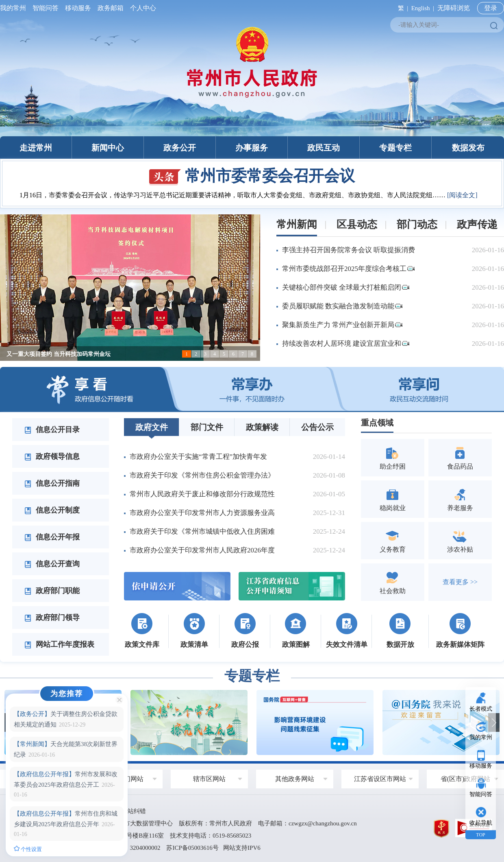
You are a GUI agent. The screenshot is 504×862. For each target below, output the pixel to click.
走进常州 (36, 148)
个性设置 (28, 849)
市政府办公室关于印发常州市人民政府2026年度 (202, 550)
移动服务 (78, 8)
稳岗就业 (393, 499)
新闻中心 (108, 148)
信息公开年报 (52, 537)
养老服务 (460, 499)
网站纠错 (134, 811)
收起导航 (481, 823)
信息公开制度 (52, 510)
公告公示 (317, 427)
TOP (480, 835)
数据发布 (468, 148)
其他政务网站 (295, 779)
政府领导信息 (52, 456)
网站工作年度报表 (59, 644)
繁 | (401, 8)
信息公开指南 (52, 483)
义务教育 (393, 540)
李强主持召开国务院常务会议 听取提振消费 (349, 250)
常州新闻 (297, 224)
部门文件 (207, 427)
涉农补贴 (460, 540)
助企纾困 (393, 457)
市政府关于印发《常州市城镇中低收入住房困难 (202, 531)
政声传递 (477, 224)
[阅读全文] (462, 195)
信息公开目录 (52, 430)
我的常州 (15, 8)
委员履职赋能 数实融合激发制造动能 (342, 306)
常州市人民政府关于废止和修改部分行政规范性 (202, 494)
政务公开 (180, 148)
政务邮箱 (111, 8)
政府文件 (152, 427)
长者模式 (481, 709)
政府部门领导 (52, 618)
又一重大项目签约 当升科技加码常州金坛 (59, 354)
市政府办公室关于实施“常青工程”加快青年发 (198, 457)
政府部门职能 (52, 591)
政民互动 (324, 148)
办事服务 (252, 148)
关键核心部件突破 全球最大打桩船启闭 (346, 287)
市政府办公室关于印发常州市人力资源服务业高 (202, 513)
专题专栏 (395, 148)
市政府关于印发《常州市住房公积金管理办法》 (202, 475)
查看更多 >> (460, 582)
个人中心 (141, 8)
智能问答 (46, 8)
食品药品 (460, 457)
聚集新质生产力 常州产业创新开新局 (342, 325)
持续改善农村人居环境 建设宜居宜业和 (346, 344)
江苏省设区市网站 (380, 779)
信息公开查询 (52, 564)
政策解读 (262, 427)
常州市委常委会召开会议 (252, 176)
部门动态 (417, 224)
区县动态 (357, 224)
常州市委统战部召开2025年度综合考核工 (348, 269)
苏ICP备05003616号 (192, 848)
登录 (491, 8)
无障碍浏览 (454, 8)
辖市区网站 (209, 779)
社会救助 (393, 582)
